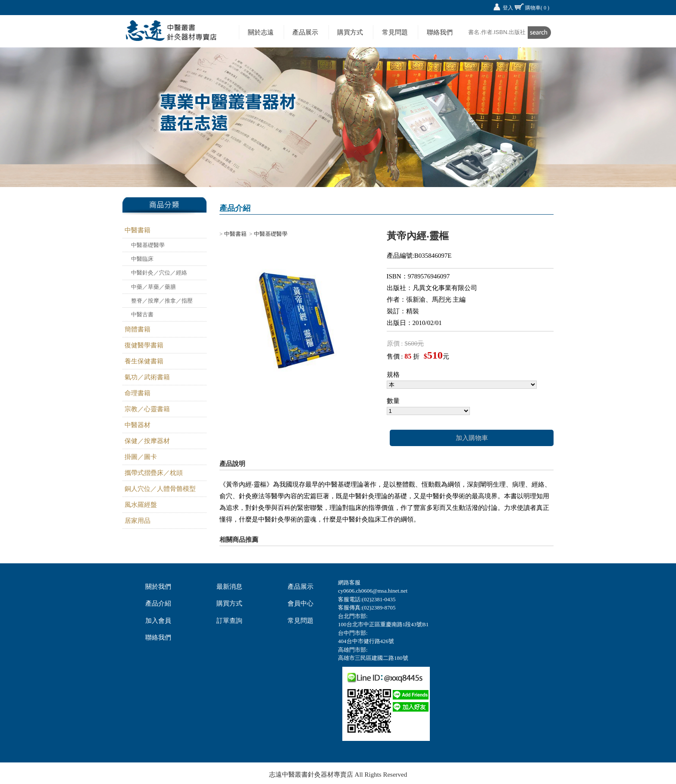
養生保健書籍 (144, 361)
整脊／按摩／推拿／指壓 (162, 301)
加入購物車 (472, 438)
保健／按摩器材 (147, 441)
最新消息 (229, 587)
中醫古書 (142, 314)
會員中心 (300, 603)
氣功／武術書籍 (147, 377)
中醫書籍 (138, 230)
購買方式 (350, 32)
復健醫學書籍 (144, 345)
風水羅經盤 (141, 505)
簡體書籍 (138, 329)
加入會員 (158, 621)
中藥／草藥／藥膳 (153, 287)
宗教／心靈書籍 (147, 409)
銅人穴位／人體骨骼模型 (160, 489)
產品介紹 (158, 603)
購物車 (537, 8)
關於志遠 (261, 32)
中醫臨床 (142, 259)
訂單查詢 (229, 621)
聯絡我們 (440, 32)
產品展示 (305, 32)
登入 (508, 8)
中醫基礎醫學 (148, 245)
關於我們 (158, 587)
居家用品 (138, 521)
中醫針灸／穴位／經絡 (159, 273)
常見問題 (395, 32)
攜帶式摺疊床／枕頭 (154, 473)
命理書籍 (138, 393)
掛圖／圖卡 (141, 457)
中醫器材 (138, 425)
